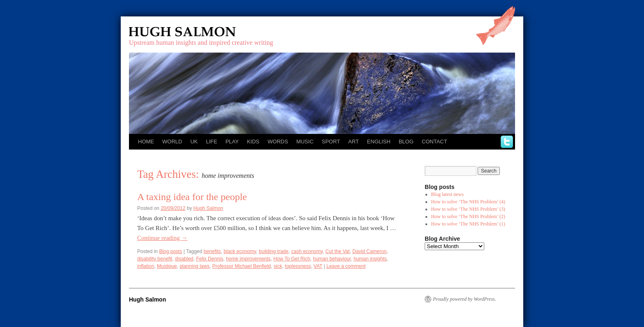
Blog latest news (447, 194)
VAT (318, 266)
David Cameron (369, 251)
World (172, 142)
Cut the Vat (337, 251)
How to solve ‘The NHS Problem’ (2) (468, 216)
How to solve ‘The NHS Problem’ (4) (468, 202)
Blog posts (170, 251)
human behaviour (332, 259)
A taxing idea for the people (192, 197)
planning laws (194, 266)
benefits (212, 251)
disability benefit (155, 259)
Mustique (167, 266)
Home (146, 142)
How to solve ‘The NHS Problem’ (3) (468, 209)
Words (278, 142)
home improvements (248, 259)
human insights (370, 259)
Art (354, 142)
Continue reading (162, 238)
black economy (240, 251)
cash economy (307, 251)
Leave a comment (346, 266)
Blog (406, 142)
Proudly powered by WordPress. (465, 299)
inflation (146, 266)
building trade (274, 251)
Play (232, 142)
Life (211, 142)
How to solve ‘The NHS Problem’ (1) (468, 224)
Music (305, 142)
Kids (253, 142)
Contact (435, 142)
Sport (331, 142)
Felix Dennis (209, 259)
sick (278, 266)
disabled (184, 259)
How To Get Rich (292, 259)
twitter (507, 142)
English (379, 142)
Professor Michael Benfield (242, 266)
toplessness (298, 266)
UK (194, 142)
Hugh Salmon (206, 32)
